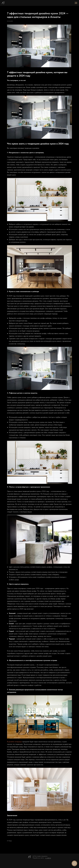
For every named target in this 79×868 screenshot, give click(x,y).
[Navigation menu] (76, 3)
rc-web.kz (48, 864)
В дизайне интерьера (18, 746)
